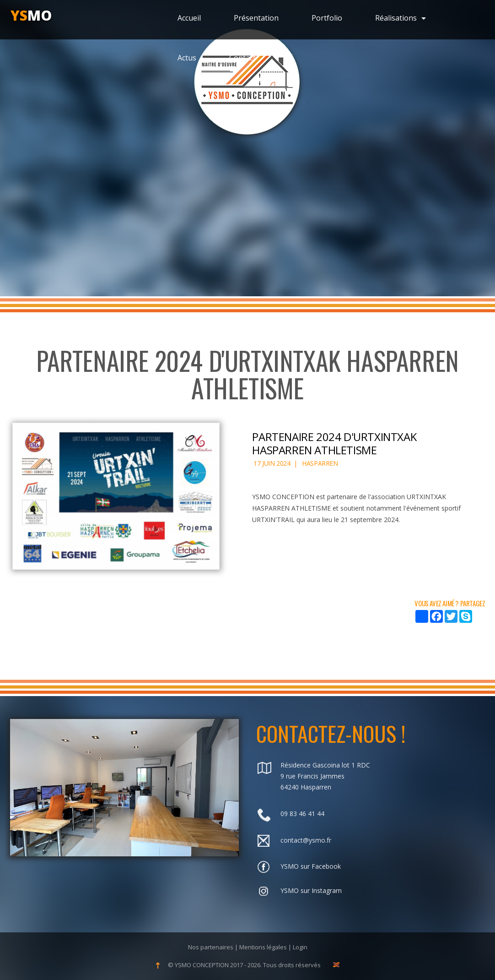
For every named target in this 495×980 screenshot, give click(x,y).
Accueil (189, 18)
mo (31, 15)
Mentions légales (263, 947)
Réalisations (401, 18)
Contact (242, 58)
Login (300, 947)
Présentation (256, 18)
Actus (187, 58)
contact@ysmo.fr (306, 840)
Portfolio (327, 18)
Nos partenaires (211, 947)
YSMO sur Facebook (311, 866)
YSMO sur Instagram (311, 890)
